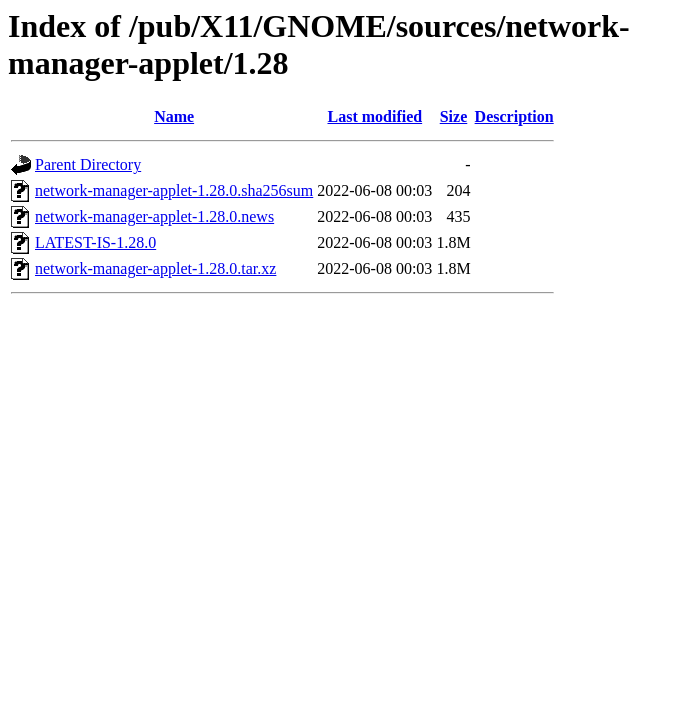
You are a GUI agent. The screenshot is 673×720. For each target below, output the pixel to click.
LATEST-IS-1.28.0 (95, 242)
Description (514, 116)
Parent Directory (88, 164)
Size (454, 116)
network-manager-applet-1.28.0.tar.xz (155, 268)
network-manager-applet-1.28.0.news (154, 216)
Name (174, 116)
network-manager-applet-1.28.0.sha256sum (174, 190)
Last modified (374, 116)
